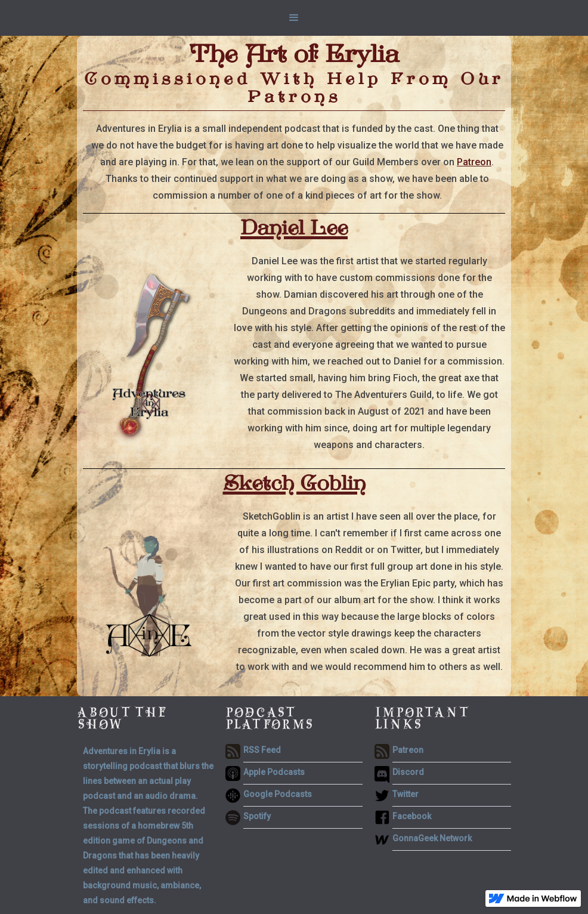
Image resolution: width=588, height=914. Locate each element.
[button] (294, 18)
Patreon (474, 162)
